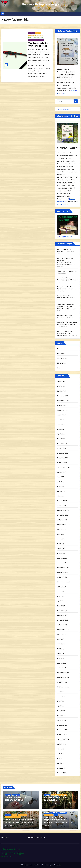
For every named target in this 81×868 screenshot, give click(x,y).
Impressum (5, 838)
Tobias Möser (21, 803)
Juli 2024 (61, 477)
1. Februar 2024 (36, 49)
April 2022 (61, 601)
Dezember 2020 (63, 673)
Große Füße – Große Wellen (19, 820)
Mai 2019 (60, 759)
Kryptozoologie (22, 815)
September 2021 (63, 630)
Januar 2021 (62, 668)
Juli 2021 (60, 639)
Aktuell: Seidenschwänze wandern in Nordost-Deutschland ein (66, 307)
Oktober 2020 (62, 682)
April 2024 (61, 491)
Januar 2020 (62, 720)
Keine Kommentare (43, 52)
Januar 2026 (62, 391)
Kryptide (38, 33)
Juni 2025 (61, 425)
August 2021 (62, 634)
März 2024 (61, 496)
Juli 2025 (61, 420)
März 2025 (61, 439)
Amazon (72, 199)
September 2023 (63, 525)
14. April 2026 (11, 803)
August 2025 (62, 415)
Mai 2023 (61, 544)
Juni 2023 (61, 539)
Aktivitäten (47, 813)
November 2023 (63, 515)
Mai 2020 (61, 701)
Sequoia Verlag (62, 204)
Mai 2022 (61, 596)
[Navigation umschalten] (42, 14)
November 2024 (63, 458)
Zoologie (41, 40)
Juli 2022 (61, 592)
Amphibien (32, 33)
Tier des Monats (33, 40)
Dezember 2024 (63, 453)
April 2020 (61, 706)
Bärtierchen (61, 363)
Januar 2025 (62, 448)
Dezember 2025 (63, 396)
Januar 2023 (62, 563)
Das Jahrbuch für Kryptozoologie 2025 (55, 819)
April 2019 (61, 763)
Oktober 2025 (62, 405)
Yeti (59, 368)
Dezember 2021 (63, 615)
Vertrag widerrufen (64, 109)
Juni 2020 (61, 697)
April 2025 (61, 434)
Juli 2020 (61, 692)
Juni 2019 (61, 754)
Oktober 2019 (62, 735)
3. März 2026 (49, 823)
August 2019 (62, 744)
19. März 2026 (11, 823)
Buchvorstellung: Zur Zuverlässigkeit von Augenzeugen (65, 333)
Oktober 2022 (62, 577)
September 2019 (63, 739)
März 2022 (61, 606)
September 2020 (63, 687)
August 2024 (62, 472)
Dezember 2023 (63, 510)
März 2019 (61, 768)
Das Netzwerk (16, 795)
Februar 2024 (62, 501)
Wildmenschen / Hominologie (59, 795)
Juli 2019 (60, 749)
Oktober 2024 (62, 463)
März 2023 (61, 553)
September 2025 (63, 410)
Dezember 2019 (63, 725)
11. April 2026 (50, 803)
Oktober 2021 (62, 625)
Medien (56, 815)
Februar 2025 (62, 444)
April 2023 (61, 549)
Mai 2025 (61, 429)
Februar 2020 (62, 716)
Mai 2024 (61, 487)
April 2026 (61, 382)
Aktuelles (8, 795)
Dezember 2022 (63, 568)
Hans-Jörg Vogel (61, 803)
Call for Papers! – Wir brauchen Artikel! (16, 799)
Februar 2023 (62, 558)
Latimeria (61, 354)
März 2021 (61, 658)
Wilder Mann (62, 358)
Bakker (60, 349)
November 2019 (63, 730)
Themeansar (57, 865)
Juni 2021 (61, 644)
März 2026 (61, 386)
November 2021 (63, 620)
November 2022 (63, 572)
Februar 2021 (62, 663)
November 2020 (63, 677)
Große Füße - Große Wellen (67, 271)
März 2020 (61, 711)
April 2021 (61, 654)
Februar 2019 (62, 773)
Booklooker (61, 202)
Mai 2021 (60, 649)
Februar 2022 (62, 611)
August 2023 (62, 529)
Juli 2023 (61, 534)
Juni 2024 (61, 482)
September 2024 (63, 467)
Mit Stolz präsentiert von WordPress (31, 865)
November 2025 (63, 401)
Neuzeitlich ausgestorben (36, 38)
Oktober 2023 (62, 520)
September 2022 (63, 582)
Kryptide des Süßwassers (36, 35)
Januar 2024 (62, 506)
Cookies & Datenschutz (37, 838)
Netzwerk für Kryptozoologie (40, 4)
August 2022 (62, 587)
